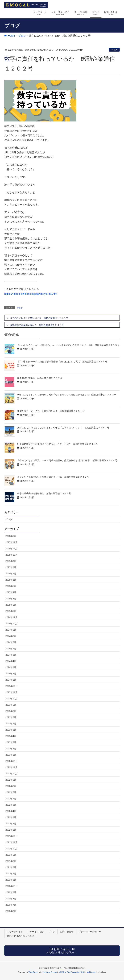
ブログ (114, 50)
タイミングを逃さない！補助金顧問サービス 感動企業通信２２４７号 (53, 477)
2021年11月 (11, 842)
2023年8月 (11, 711)
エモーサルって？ (16, 932)
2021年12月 (11, 836)
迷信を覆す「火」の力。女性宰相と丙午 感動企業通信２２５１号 (51, 411)
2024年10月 (11, 624)
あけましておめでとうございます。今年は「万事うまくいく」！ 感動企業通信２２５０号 (63, 428)
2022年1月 (11, 830)
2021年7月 (11, 867)
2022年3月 (11, 817)
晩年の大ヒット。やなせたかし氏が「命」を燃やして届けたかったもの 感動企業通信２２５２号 (66, 395)
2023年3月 (11, 742)
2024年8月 (11, 636)
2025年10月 (11, 555)
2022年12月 (11, 761)
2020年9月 (11, 892)
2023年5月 (11, 730)
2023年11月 (11, 692)
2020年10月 (11, 886)
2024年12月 (11, 617)
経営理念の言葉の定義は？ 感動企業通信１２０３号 (37, 325)
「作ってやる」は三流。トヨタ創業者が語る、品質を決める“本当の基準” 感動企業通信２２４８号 (67, 460)
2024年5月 (11, 655)
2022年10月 (11, 774)
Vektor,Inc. (91, 972)
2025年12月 (11, 542)
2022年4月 (11, 811)
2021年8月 (11, 861)
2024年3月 (11, 667)
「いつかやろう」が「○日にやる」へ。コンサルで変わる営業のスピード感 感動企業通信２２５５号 (68, 345)
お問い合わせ (67, 932)
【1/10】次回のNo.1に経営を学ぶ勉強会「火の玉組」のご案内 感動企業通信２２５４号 (62, 362)
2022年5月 (11, 805)
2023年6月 (11, 724)
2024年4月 (11, 661)
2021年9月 (11, 855)
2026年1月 (11, 536)
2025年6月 (11, 580)
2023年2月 (11, 749)
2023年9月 (11, 705)
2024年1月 (11, 680)
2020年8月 (11, 899)
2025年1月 (11, 611)
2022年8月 (11, 786)
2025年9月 (11, 561)
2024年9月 (11, 630)
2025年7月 (11, 574)
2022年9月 (11, 780)
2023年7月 (11, 717)
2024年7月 (11, 642)
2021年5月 (11, 880)
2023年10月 (11, 699)
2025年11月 (11, 549)
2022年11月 (11, 767)
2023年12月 (11, 686)
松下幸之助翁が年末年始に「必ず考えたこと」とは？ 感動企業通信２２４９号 (58, 444)
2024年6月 (11, 649)
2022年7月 (11, 792)
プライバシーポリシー (90, 932)
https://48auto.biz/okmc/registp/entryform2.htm (31, 294)
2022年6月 (11, 799)
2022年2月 (11, 824)
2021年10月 (11, 849)
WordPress (33, 972)
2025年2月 (11, 605)
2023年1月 (11, 755)
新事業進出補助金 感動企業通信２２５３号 (40, 378)
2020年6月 (11, 911)
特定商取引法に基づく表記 (20, 936)
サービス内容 (37, 932)
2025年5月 (11, 586)
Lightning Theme (50, 972)
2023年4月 (11, 736)
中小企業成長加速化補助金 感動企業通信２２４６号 (44, 493)
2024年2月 (11, 674)
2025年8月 (11, 567)
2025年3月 (11, 599)
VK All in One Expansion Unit (72, 972)
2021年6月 (11, 874)
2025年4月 (11, 592)
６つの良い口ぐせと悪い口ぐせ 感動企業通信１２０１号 (39, 318)
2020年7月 (11, 905)
